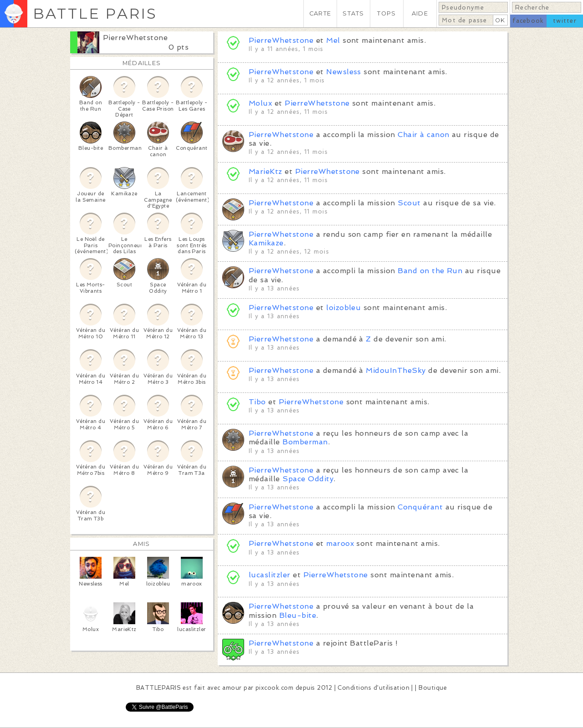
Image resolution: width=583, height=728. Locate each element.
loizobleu (343, 308)
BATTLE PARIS (95, 13)
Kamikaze (266, 243)
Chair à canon (423, 135)
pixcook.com (274, 688)
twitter (565, 21)
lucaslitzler (270, 575)
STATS (353, 13)
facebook (528, 21)
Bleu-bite (298, 615)
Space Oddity (308, 479)
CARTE (320, 13)
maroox (340, 543)
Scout (409, 203)
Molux (260, 103)
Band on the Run (430, 271)
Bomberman (305, 442)
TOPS (386, 13)
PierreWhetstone (135, 38)
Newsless (344, 72)
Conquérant (420, 507)
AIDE (420, 13)
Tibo (257, 402)
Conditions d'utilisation (373, 688)
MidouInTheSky (396, 370)
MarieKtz (266, 171)
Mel (333, 40)
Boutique (433, 688)
